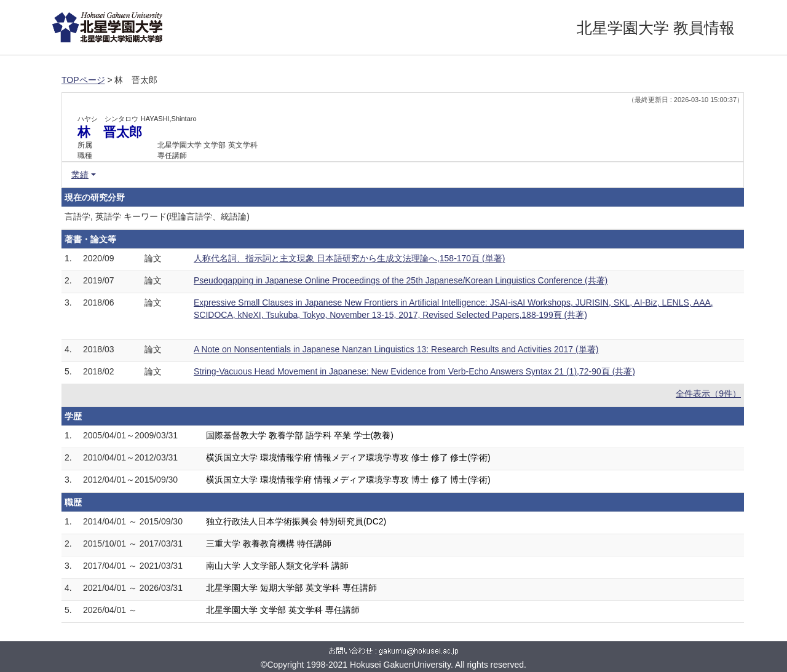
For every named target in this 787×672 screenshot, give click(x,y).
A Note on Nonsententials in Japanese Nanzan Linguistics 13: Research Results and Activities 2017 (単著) (396, 349)
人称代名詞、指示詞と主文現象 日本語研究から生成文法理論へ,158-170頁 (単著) (349, 258)
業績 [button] (80, 175)
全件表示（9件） (708, 393)
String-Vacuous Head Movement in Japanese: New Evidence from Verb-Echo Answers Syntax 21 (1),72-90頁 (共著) (414, 371)
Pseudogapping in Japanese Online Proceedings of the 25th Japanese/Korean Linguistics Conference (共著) (401, 280)
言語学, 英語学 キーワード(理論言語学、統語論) (157, 216)
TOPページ (83, 80)
